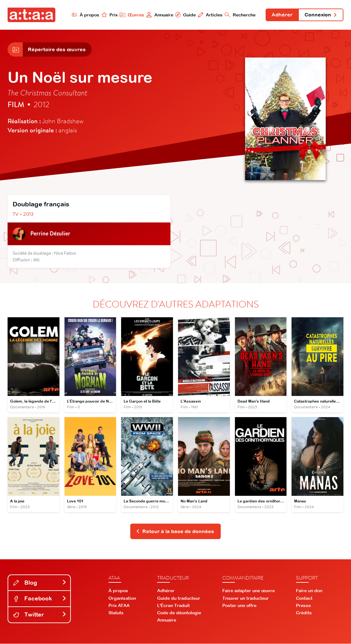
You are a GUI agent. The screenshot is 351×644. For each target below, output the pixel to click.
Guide (185, 15)
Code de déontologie (179, 613)
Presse (303, 606)
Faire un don (309, 591)
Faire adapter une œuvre (249, 591)
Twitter (40, 615)
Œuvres (131, 15)
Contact (304, 598)
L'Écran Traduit (173, 606)
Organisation (122, 598)
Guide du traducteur (179, 598)
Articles (210, 15)
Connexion (321, 15)
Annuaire (159, 15)
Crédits (304, 613)
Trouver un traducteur (246, 598)
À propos (85, 15)
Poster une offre (239, 606)
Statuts (116, 613)
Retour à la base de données (175, 532)
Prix (109, 15)
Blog (40, 583)
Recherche (240, 15)
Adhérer (282, 15)
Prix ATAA (119, 606)
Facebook (40, 599)
